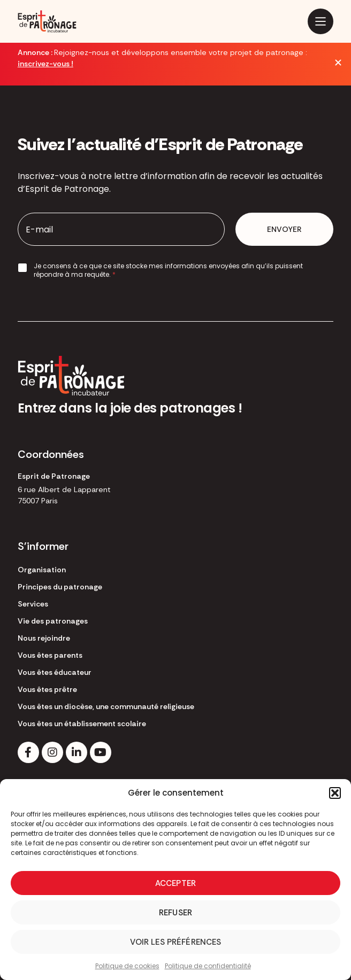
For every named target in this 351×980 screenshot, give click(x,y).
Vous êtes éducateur (55, 672)
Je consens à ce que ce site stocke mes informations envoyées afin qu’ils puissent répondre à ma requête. (168, 270)
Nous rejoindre (44, 638)
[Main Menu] (321, 21)
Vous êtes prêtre (47, 689)
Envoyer (284, 229)
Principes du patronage (60, 587)
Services (33, 604)
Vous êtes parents (50, 655)
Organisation (42, 570)
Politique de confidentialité (208, 966)
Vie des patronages (53, 621)
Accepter (175, 883)
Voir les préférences (176, 942)
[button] (335, 793)
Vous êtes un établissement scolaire (82, 724)
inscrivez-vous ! (45, 64)
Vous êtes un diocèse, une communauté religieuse (106, 706)
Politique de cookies (127, 966)
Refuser (175, 913)
